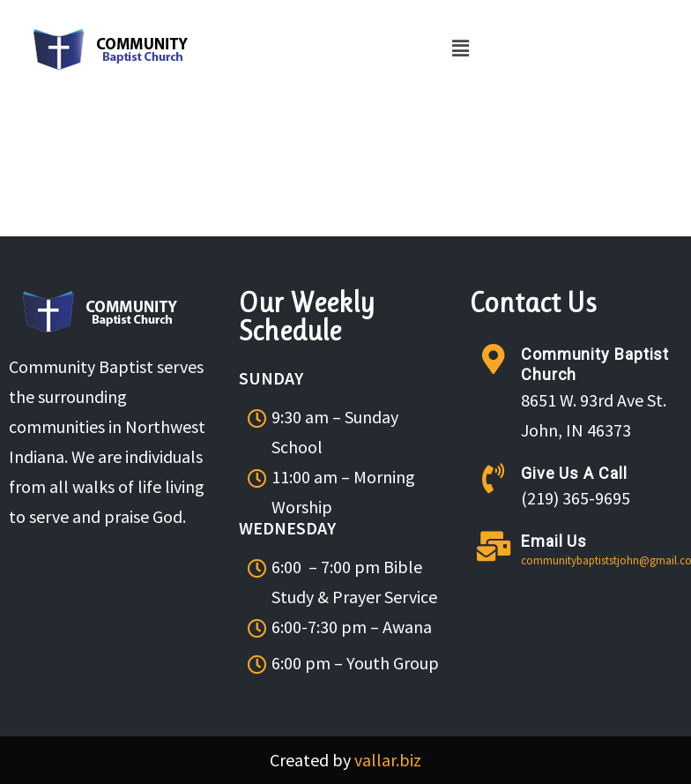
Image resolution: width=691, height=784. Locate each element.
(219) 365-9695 (576, 498)
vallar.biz (388, 760)
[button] (460, 49)
